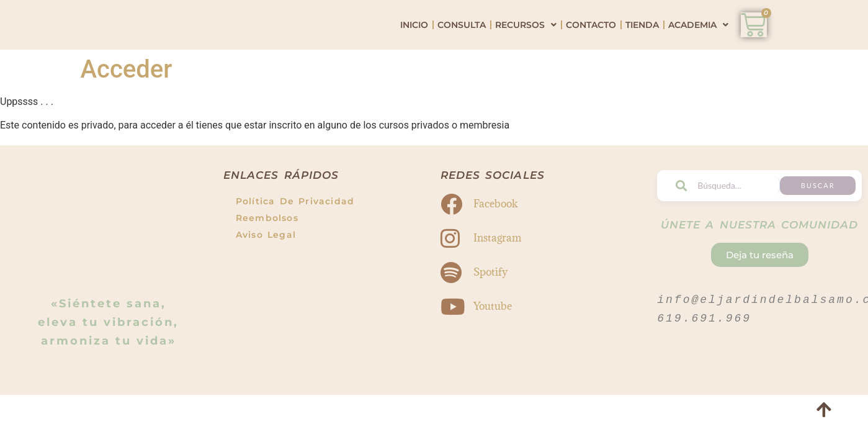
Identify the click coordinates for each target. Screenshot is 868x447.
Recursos (526, 42)
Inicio (414, 42)
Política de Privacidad (295, 236)
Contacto (591, 42)
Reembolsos (267, 253)
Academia (698, 42)
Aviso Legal (266, 269)
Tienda (642, 42)
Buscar (836, 220)
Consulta (462, 42)
